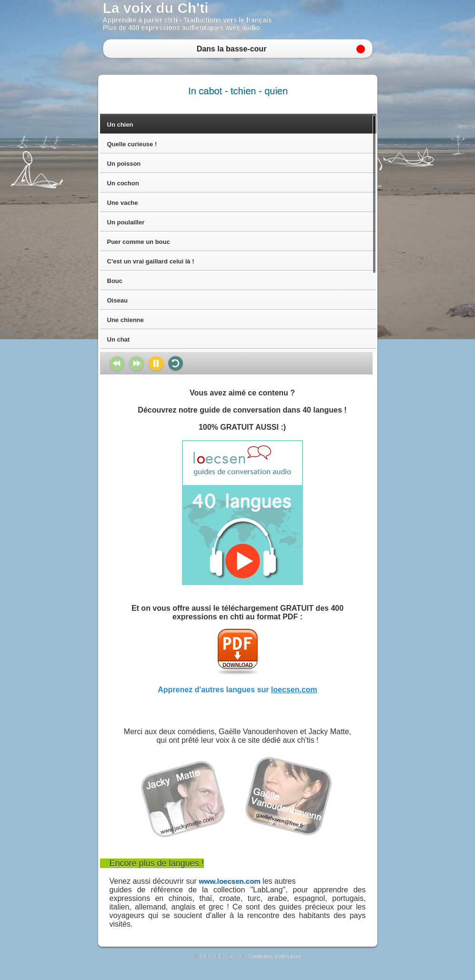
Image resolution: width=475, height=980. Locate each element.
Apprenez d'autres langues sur (237, 690)
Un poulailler (126, 222)
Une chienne (126, 320)
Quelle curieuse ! (132, 144)
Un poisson (124, 164)
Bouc (115, 281)
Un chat (119, 339)
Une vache (123, 203)
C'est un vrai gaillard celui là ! (151, 261)
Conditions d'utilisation (275, 956)
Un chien (120, 125)
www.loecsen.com (230, 881)
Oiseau (117, 300)
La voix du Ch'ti (156, 8)
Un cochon (123, 183)
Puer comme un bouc (139, 242)
